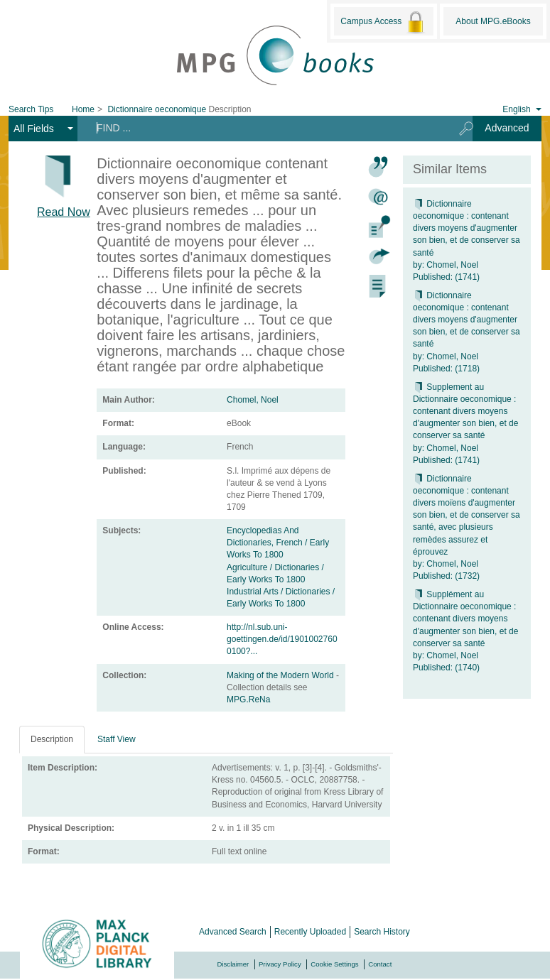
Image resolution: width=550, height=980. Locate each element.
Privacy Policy (280, 964)
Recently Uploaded (310, 932)
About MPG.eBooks (493, 21)
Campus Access (383, 22)
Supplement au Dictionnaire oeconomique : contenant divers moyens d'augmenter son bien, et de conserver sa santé (465, 412)
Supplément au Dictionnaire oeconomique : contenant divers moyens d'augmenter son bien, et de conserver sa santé (465, 619)
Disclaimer (233, 964)
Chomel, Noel (253, 400)
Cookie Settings (334, 964)
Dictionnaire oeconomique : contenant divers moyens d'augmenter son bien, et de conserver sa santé (467, 228)
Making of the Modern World (281, 675)
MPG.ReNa (248, 699)
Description (52, 739)
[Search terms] (263, 128)
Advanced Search (233, 932)
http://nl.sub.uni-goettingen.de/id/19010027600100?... (282, 639)
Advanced (507, 128)
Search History (382, 932)
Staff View (117, 739)
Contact (380, 964)
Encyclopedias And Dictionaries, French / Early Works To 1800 (278, 543)
